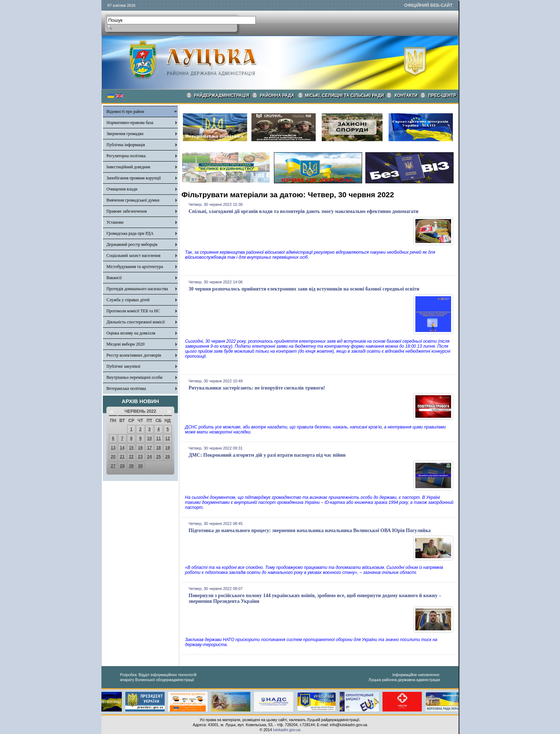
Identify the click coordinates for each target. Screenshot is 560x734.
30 (140, 466)
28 (122, 466)
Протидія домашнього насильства (137, 289)
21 (122, 457)
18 (158, 448)
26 (168, 457)
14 (122, 448)
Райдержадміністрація (222, 95)
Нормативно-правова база (130, 123)
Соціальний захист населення (133, 256)
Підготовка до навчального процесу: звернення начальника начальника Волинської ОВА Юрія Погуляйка (310, 530)
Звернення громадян (125, 134)
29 (131, 466)
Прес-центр (442, 95)
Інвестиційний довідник (128, 167)
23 (140, 457)
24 (149, 457)
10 (149, 438)
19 (168, 448)
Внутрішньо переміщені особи (134, 377)
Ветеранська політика (126, 388)
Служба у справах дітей (128, 300)
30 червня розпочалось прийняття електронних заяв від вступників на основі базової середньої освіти (304, 289)
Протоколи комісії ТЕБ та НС (133, 311)
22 (131, 457)
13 (113, 448)
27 (113, 466)
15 (131, 448)
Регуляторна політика (126, 156)
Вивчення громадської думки (133, 200)
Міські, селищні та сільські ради (344, 95)
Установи (115, 222)
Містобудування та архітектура (135, 267)
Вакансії (114, 278)
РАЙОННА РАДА (277, 95)
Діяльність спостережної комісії (136, 322)
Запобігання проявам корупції (134, 178)
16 (140, 448)
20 (113, 457)
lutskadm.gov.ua (287, 730)
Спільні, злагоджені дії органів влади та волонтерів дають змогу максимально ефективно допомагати (304, 211)
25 (158, 457)
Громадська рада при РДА (130, 233)
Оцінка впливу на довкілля (131, 333)
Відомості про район (125, 111)
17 (149, 448)
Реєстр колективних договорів (134, 355)
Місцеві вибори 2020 (126, 344)
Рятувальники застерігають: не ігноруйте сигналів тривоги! (257, 388)
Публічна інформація (126, 145)
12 (168, 438)
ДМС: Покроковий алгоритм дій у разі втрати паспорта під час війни (267, 455)
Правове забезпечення (127, 211)
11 (158, 438)
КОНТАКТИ (406, 95)
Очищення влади (122, 189)
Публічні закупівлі (123, 366)
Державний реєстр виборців (132, 244)
